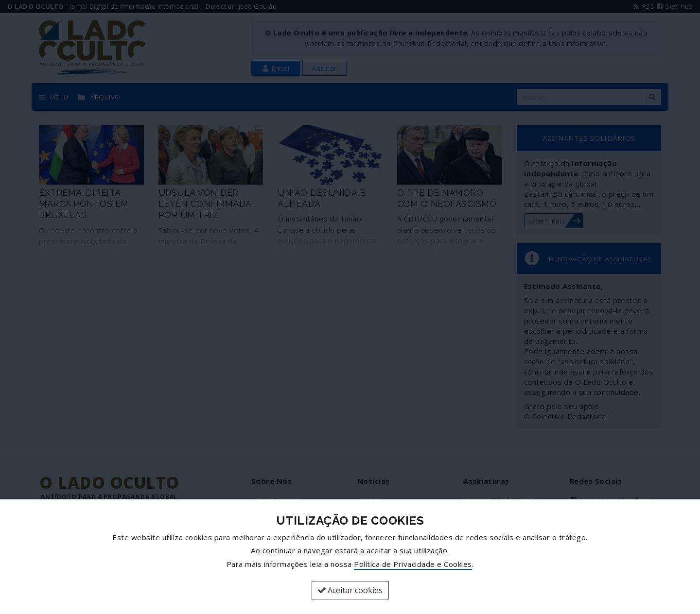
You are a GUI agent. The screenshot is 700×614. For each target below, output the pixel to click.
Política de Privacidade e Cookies (413, 564)
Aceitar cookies (350, 590)
